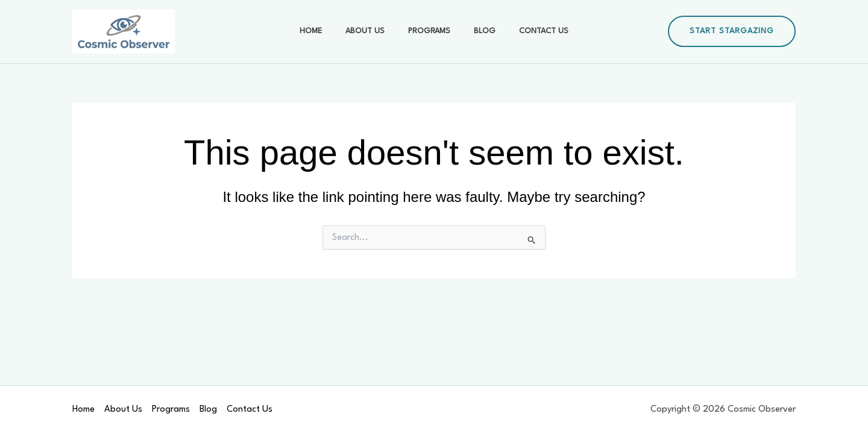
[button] (732, 31)
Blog (478, 31)
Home (324, 31)
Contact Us (530, 31)
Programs (429, 31)
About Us (372, 31)
